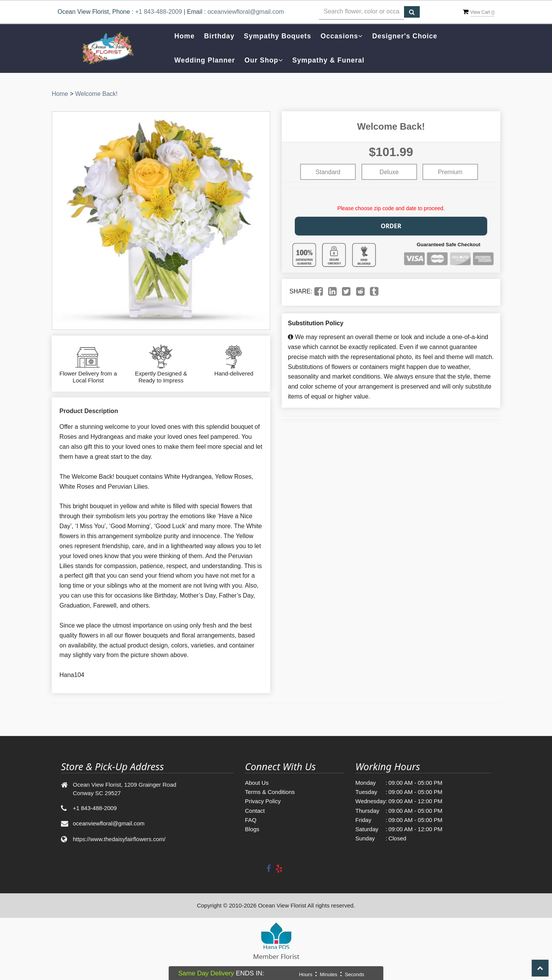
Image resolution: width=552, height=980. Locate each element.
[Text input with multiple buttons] (361, 12)
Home (185, 36)
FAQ (251, 820)
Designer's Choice (405, 36)
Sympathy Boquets (277, 36)
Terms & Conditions (270, 792)
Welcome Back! (96, 94)
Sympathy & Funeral (329, 60)
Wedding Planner (205, 60)
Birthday (219, 36)
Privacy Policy (263, 801)
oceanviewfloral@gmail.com (246, 12)
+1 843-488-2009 (158, 12)
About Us (257, 783)
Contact (255, 811)
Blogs (252, 829)
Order (391, 225)
